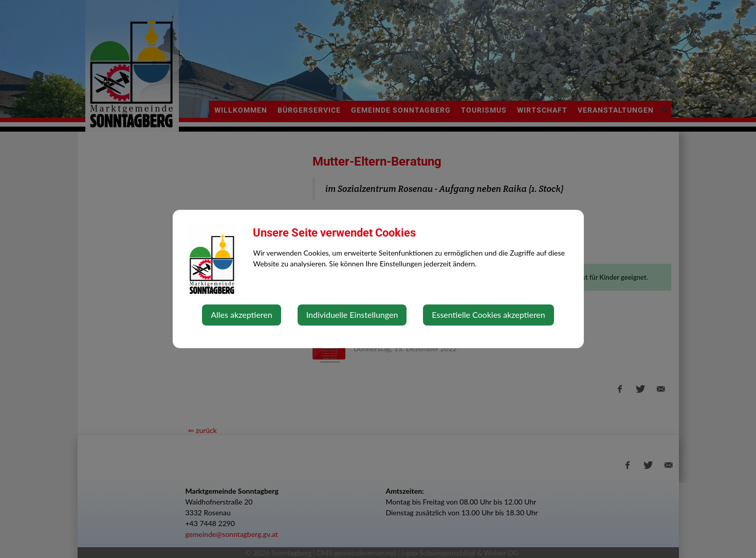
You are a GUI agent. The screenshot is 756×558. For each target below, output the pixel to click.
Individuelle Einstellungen (352, 314)
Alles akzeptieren (241, 314)
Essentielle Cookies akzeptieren (488, 314)
